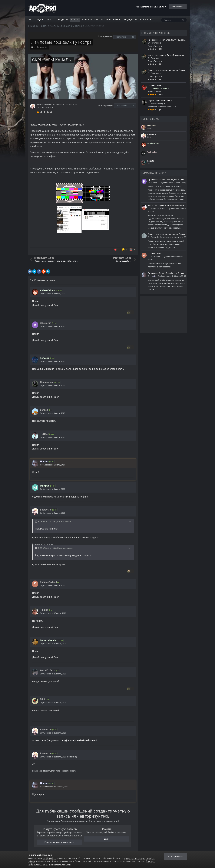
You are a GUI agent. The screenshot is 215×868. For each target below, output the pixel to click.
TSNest (44, 434)
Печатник (155, 43)
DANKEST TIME (155, 85)
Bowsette (42, 47)
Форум (51, 20)
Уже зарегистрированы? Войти (151, 7)
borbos (44, 410)
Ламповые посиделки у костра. (62, 42)
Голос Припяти (155, 46)
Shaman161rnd (48, 582)
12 (133, 37)
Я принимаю (175, 856)
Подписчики (121, 37)
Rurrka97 (155, 183)
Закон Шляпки (154, 91)
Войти (106, 839)
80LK (43, 699)
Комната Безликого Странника (162, 107)
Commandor (47, 382)
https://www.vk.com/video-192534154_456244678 (57, 125)
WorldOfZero (48, 670)
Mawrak (61, 548)
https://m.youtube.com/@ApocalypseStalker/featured (69, 740)
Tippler (44, 610)
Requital (151, 161)
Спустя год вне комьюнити (160, 101)
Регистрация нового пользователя (59, 842)
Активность (90, 20)
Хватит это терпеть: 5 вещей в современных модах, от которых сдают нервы (167, 55)
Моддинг (130, 20)
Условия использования (60, 864)
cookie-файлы (49, 858)
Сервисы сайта (111, 20)
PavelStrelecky (157, 104)
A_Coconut (156, 257)
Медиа (63, 20)
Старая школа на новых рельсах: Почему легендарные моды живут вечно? (167, 70)
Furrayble (155, 237)
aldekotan (46, 323)
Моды (39, 20)
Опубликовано (53, 294)
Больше (146, 20)
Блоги (75, 20)
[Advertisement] (163, 315)
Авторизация (106, 36)
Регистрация (178, 7)
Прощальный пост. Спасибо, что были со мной (167, 40)
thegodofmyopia (158, 208)
